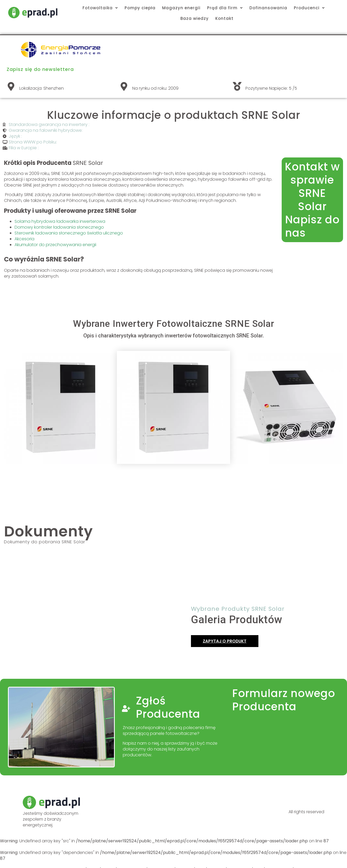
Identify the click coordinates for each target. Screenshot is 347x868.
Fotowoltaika (100, 8)
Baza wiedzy (195, 18)
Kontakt (224, 18)
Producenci (309, 8)
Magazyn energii (181, 8)
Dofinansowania (268, 8)
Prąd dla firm (225, 8)
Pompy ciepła (140, 8)
